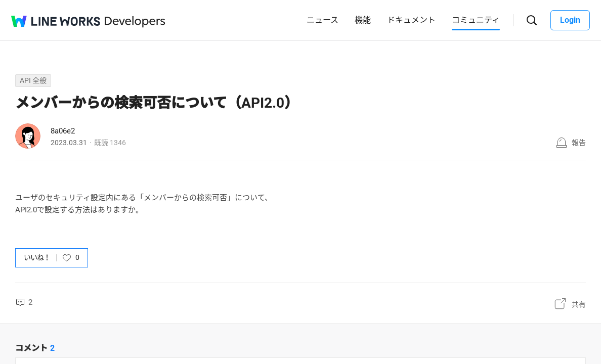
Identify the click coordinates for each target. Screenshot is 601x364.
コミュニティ (476, 20)
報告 (579, 143)
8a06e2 (63, 131)
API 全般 (33, 80)
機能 (363, 20)
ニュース (323, 20)
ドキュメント (411, 20)
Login (570, 20)
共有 (579, 304)
